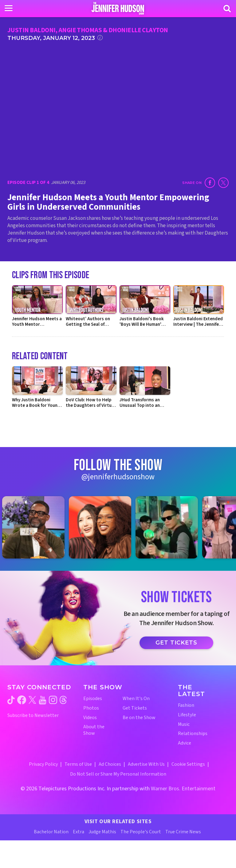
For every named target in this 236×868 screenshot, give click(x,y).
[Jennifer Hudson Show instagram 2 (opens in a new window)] (103, 527)
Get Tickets (176, 643)
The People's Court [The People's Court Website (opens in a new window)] (141, 832)
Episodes (93, 699)
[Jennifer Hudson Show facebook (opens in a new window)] (22, 700)
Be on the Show (139, 718)
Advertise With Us (146, 764)
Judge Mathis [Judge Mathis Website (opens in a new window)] (102, 832)
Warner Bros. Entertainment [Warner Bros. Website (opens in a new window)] (183, 789)
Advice (185, 743)
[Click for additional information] (100, 38)
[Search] (227, 9)
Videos (90, 718)
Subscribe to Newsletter (33, 716)
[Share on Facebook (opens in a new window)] (210, 183)
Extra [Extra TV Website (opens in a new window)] (79, 832)
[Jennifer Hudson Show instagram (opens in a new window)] (53, 700)
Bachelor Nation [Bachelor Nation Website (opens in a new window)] (51, 832)
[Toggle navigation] (9, 8)
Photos (91, 708)
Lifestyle (187, 715)
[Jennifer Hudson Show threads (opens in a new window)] (63, 700)
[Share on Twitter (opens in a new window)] (223, 183)
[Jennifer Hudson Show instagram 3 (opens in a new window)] (170, 527)
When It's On (136, 699)
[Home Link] (118, 8)
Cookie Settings (188, 764)
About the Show (94, 730)
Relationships (193, 734)
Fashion (186, 705)
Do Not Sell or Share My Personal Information (118, 774)
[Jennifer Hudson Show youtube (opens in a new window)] (43, 700)
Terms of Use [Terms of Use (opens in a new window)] (78, 764)
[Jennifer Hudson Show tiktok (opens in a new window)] (11, 700)
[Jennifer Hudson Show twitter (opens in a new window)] (32, 700)
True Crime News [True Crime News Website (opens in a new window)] (183, 832)
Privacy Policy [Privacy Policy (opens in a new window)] (43, 764)
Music (184, 724)
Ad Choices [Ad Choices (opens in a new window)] (110, 764)
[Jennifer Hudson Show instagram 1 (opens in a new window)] (36, 527)
